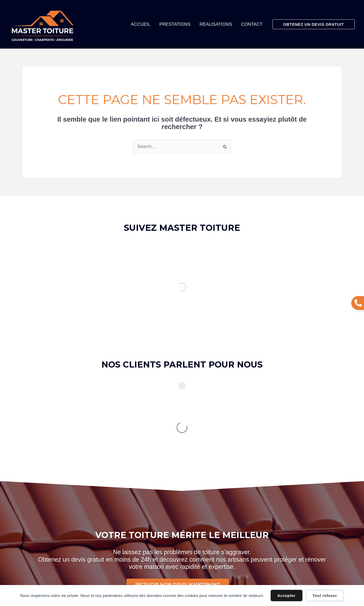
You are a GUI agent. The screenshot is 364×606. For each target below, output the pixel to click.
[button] (314, 24)
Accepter (287, 596)
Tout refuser (325, 596)
